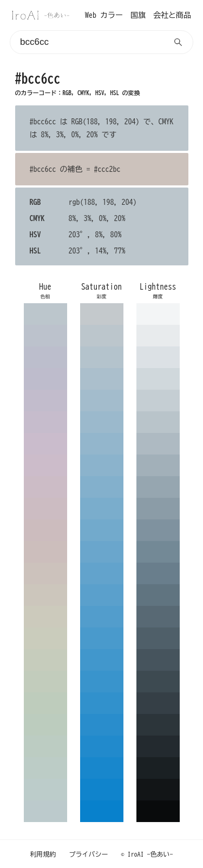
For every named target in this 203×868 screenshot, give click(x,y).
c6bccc (45, 422)
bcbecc (45, 357)
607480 (158, 595)
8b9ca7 (158, 509)
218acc (102, 746)
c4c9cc (102, 314)
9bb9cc (102, 422)
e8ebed (158, 336)
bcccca (45, 790)
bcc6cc (45, 314)
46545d (158, 660)
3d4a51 (158, 682)
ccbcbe (45, 530)
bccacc (45, 811)
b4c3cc (102, 357)
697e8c (158, 573)
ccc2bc (45, 573)
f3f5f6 (158, 314)
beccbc (45, 703)
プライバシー (89, 854)
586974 (158, 617)
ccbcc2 (45, 509)
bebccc (45, 379)
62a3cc (102, 573)
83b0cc (102, 487)
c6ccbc (45, 660)
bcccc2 (45, 746)
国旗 (138, 15)
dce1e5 (158, 357)
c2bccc (45, 400)
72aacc (102, 530)
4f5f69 (158, 638)
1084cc (102, 790)
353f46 (158, 703)
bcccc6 (45, 768)
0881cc (102, 811)
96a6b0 (158, 487)
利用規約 (43, 854)
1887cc (102, 768)
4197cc (102, 660)
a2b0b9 (158, 465)
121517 (158, 790)
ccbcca (45, 465)
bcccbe (45, 725)
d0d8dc (158, 379)
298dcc (102, 725)
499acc (102, 638)
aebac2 (158, 444)
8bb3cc (102, 465)
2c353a (158, 725)
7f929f (158, 530)
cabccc (45, 444)
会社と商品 (172, 15)
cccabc (45, 617)
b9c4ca (158, 422)
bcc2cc (45, 336)
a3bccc (102, 400)
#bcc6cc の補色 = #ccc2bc (75, 169)
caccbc (45, 638)
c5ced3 (158, 400)
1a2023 (158, 768)
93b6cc (102, 444)
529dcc (102, 617)
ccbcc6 (45, 487)
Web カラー (104, 15)
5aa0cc (102, 595)
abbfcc (102, 379)
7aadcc (102, 509)
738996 (158, 552)
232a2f (158, 746)
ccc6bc (45, 595)
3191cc (102, 703)
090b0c (158, 811)
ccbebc (45, 552)
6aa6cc (102, 552)
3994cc (102, 682)
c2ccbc (45, 682)
